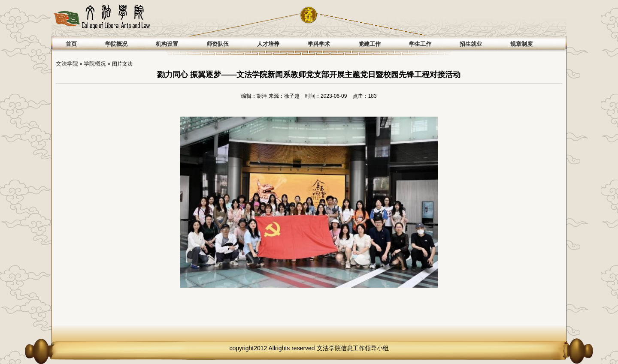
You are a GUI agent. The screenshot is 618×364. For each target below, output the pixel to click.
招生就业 (471, 44)
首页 (71, 44)
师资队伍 (218, 44)
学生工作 (420, 44)
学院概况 (116, 44)
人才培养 (268, 44)
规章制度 (521, 44)
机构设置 (167, 44)
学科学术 (319, 44)
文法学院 (67, 64)
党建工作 (370, 44)
